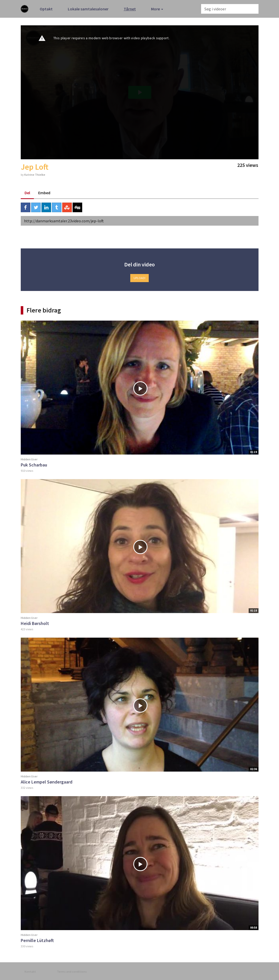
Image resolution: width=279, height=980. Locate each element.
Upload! (139, 278)
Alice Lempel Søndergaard (47, 782)
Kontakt (30, 972)
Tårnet (130, 9)
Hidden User (29, 459)
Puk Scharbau (34, 465)
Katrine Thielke (35, 175)
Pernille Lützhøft (37, 940)
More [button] (157, 9)
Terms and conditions (72, 972)
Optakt (46, 9)
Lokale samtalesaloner (88, 9)
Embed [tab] (44, 193)
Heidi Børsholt (35, 623)
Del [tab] (27, 193)
